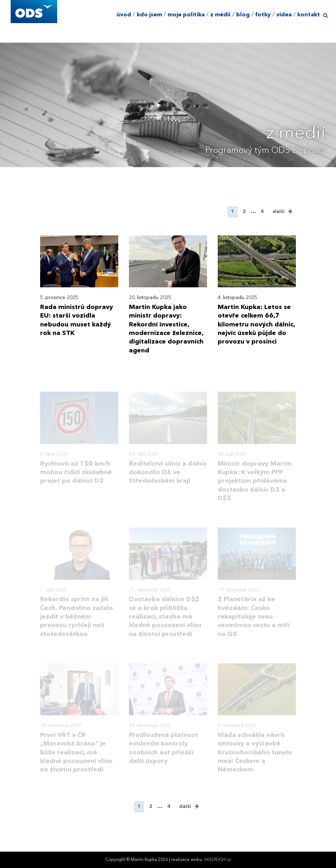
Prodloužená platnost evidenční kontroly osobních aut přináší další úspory (163, 753)
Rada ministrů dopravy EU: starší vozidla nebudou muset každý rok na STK (77, 320)
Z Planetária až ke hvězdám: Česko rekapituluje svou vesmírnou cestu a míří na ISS (254, 622)
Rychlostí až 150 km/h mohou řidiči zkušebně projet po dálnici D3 (76, 477)
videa (284, 15)
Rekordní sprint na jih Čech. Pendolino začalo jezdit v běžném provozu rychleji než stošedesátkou (77, 622)
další (278, 212)
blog (243, 15)
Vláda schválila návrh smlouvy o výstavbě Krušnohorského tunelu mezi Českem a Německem (255, 758)
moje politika (186, 15)
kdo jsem (149, 15)
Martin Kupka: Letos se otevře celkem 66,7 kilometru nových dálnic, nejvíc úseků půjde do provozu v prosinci (256, 324)
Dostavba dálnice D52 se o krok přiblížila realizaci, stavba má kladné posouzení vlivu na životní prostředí (165, 622)
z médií (220, 15)
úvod (124, 15)
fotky (263, 15)
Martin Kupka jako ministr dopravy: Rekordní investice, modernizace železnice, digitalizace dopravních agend (166, 329)
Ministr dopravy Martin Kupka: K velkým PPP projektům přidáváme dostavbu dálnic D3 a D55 (255, 486)
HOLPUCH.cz (218, 860)
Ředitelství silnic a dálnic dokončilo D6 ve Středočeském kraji (168, 477)
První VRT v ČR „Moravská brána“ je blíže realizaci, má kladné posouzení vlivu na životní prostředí (76, 758)
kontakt (309, 15)
